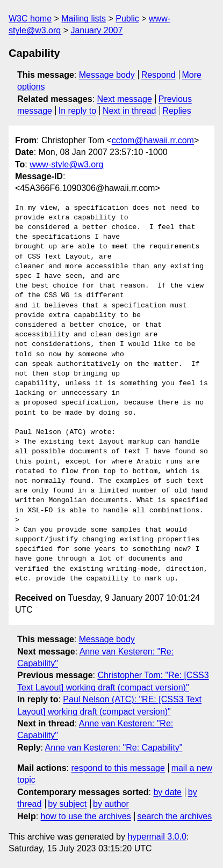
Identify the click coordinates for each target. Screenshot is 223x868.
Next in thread (130, 111)
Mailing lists (84, 19)
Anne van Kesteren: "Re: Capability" (114, 748)
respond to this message (118, 768)
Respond (159, 75)
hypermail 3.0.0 (157, 837)
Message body (107, 75)
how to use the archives (86, 816)
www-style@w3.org (66, 164)
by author (111, 804)
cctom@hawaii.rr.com (153, 140)
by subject (67, 804)
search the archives (175, 816)
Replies (177, 111)
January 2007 (96, 30)
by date (167, 792)
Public (127, 19)
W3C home (30, 19)
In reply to (77, 111)
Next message (125, 99)
